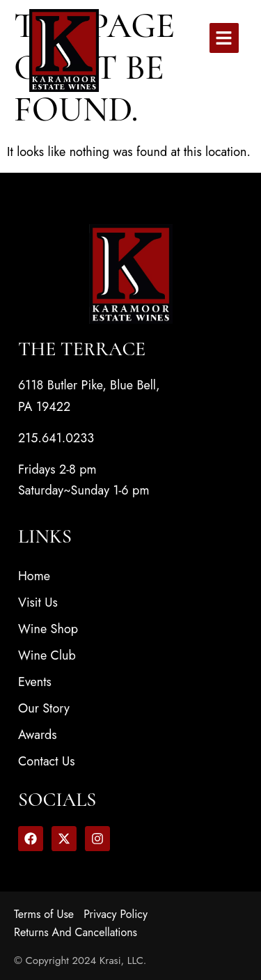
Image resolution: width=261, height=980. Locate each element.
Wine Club (47, 655)
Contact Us (46, 761)
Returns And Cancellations (76, 932)
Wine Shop (48, 629)
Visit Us (38, 602)
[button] (224, 38)
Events (35, 682)
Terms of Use (44, 914)
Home (34, 576)
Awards (38, 735)
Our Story (44, 708)
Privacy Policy (116, 914)
